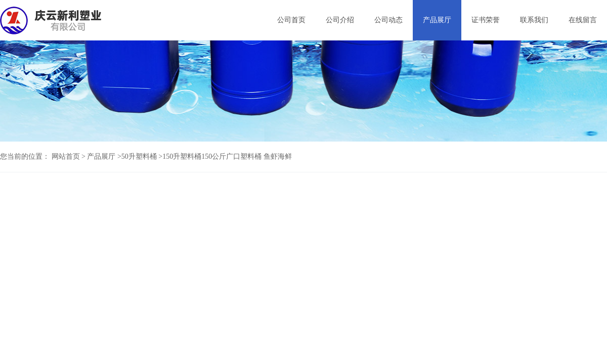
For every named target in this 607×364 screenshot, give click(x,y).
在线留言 (583, 20)
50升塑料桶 (139, 156)
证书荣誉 (486, 20)
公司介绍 (340, 20)
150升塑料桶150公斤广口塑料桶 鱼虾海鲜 (227, 156)
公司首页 (291, 20)
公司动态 (388, 20)
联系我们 (534, 20)
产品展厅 (437, 20)
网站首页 (66, 156)
